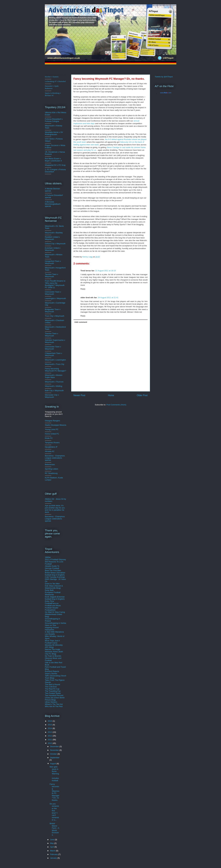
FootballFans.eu (52, 603)
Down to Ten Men (52, 584)
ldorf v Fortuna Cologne (54, 120)
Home (111, 395)
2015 (50, 725)
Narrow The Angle (53, 649)
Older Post (142, 395)
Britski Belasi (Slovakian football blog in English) (55, 574)
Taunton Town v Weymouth (52, 275)
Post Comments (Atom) (116, 405)
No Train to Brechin (53, 656)
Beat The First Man (53, 570)
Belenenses (50, 464)
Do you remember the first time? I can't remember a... (54, 812)
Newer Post (79, 395)
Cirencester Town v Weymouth (53, 293)
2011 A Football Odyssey (56, 559)
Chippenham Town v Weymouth (54, 354)
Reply (83, 289)
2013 (50, 732)
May (52, 843)
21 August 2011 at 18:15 (106, 271)
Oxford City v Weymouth (55, 244)
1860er (48, 557)
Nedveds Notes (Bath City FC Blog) (54, 653)
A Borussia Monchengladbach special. (53, 204)
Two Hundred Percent (54, 695)
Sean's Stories (51, 674)
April (52, 847)
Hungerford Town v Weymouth (53, 262)
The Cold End (51, 687)
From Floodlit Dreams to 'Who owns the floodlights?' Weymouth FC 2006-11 (55, 284)
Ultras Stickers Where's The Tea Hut (54, 703)
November (55, 750)
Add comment (81, 322)
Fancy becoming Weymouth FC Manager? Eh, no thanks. (54, 792)
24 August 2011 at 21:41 (108, 298)
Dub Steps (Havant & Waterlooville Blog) (54, 587)
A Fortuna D (50, 195)
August (53, 764)
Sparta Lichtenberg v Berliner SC (53, 94)
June (52, 840)
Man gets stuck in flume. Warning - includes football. (54, 774)
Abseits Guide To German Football (52, 567)
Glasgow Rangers (53, 421)
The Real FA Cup (52, 689)
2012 (50, 736)
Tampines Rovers (52, 443)
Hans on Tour (51, 625)
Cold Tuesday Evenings (55, 577)
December (55, 746)
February (54, 854)
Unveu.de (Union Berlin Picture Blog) (55, 699)
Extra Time (50, 601)
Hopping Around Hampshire (52, 629)
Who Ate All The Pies (54, 706)
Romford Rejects (52, 671)
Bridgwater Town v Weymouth (53, 310)
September (55, 758)
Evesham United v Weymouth (53, 249)
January (54, 858)
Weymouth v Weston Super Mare (54, 376)
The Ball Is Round (53, 684)
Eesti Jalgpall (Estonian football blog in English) (55, 598)
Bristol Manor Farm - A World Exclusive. (54, 829)
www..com (166, 93)
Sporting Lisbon (52, 469)
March (53, 851)
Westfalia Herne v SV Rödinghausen (54, 133)
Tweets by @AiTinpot (164, 77)
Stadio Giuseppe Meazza (56, 425)
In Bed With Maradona (54, 632)
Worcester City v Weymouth (52, 396)
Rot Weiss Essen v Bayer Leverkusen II (53, 160)
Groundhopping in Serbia (56, 623)
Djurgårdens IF (51, 447)
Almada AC (50, 451)
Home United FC (52, 434)
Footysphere (50, 610)
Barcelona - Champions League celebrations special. (55, 458)
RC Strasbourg (51, 473)
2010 (50, 743)
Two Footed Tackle (53, 693)
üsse (55, 119)
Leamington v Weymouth (56, 298)
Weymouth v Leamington (56, 360)
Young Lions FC (52, 429)
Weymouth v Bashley (54, 233)
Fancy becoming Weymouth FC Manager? (56, 370)
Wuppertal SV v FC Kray (55, 165)
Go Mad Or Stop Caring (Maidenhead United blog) (55, 614)
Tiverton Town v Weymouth (52, 335)
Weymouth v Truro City (55, 364)
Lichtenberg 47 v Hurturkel (55, 81)
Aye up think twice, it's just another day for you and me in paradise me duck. (55, 509)
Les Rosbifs (50, 634)
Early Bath (49, 590)
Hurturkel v (52, 87)
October (54, 754)
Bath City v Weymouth (54, 391)
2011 (50, 740)
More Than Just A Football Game (52, 642)
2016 (50, 721)
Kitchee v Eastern (52, 77)
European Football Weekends (53, 593)
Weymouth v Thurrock (54, 382)
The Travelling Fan (53, 691)
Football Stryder (52, 608)
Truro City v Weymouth (55, 316)
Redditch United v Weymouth (53, 238)
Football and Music (53, 606)
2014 (50, 728)
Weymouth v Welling (54, 386)
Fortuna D (49, 119)
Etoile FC (49, 438)
